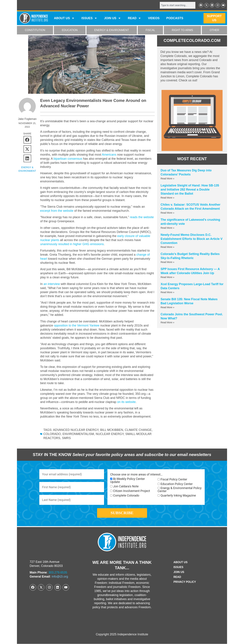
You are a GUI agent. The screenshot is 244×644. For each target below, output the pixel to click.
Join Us (179, 572)
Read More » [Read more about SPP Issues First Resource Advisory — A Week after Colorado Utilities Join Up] (167, 277)
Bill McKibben (112, 430)
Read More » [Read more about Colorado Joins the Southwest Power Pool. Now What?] (167, 322)
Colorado (52, 434)
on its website (126, 402)
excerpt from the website (57, 211)
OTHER (214, 30)
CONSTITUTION (35, 30)
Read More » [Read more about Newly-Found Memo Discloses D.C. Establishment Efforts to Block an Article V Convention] (167, 247)
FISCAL (150, 30)
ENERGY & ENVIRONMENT (112, 30)
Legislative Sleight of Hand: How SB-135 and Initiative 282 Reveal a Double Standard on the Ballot (190, 190)
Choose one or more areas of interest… (136, 474)
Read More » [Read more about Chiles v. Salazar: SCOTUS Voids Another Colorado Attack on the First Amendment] (167, 213)
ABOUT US (64, 18)
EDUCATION (70, 30)
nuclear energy (110, 434)
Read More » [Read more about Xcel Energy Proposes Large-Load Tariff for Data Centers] (167, 292)
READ (134, 18)
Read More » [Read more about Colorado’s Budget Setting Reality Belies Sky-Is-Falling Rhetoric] (167, 262)
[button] (27, 140)
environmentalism (78, 434)
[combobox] (177, 5)
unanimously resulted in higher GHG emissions (72, 244)
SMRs (66, 438)
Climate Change (138, 430)
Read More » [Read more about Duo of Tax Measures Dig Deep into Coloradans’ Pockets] (167, 179)
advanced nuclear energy (76, 430)
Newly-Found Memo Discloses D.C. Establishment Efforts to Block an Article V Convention (192, 239)
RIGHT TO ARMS (182, 30)
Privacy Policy (185, 582)
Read (177, 577)
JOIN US (113, 18)
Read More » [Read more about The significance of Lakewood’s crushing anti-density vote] (167, 228)
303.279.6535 (58, 573)
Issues (89, 18)
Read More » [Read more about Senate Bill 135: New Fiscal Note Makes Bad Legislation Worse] (167, 307)
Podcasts (175, 18)
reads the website (142, 217)
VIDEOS (154, 18)
